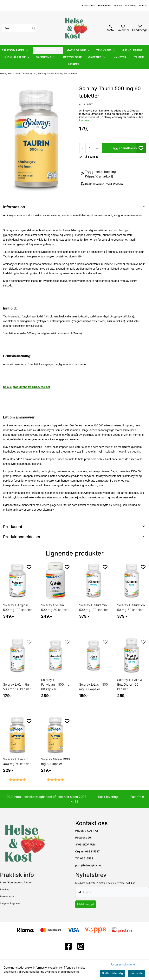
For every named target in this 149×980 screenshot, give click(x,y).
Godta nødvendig (112, 973)
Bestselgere (72, 57)
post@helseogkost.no (89, 865)
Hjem (3, 73)
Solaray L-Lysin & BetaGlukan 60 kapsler (130, 684)
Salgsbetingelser (10, 903)
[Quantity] (90, 148)
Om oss (118, 6)
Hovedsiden (104, 6)
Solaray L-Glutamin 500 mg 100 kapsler (94, 607)
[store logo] (76, 28)
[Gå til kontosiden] (110, 28)
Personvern (7, 896)
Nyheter (120, 57)
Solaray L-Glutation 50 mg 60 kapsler (131, 607)
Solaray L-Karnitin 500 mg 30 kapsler (17, 687)
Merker (74, 64)
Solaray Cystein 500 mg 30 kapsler (55, 607)
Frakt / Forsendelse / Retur (16, 883)
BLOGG (143, 6)
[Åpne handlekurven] (140, 28)
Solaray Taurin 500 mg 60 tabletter (57, 73)
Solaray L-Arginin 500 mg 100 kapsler (17, 607)
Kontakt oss (88, 6)
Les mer (84, 120)
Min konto (131, 6)
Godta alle (137, 973)
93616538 (87, 858)
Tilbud (139, 57)
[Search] (34, 28)
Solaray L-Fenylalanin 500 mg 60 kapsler (55, 684)
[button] (141, 148)
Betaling (5, 890)
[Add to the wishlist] (29, 567)
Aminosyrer (30, 73)
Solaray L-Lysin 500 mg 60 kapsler (94, 687)
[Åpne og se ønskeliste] (123, 28)
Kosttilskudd (15, 73)
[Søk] (19, 28)
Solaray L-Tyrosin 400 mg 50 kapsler (17, 761)
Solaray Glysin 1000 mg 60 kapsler (55, 761)
